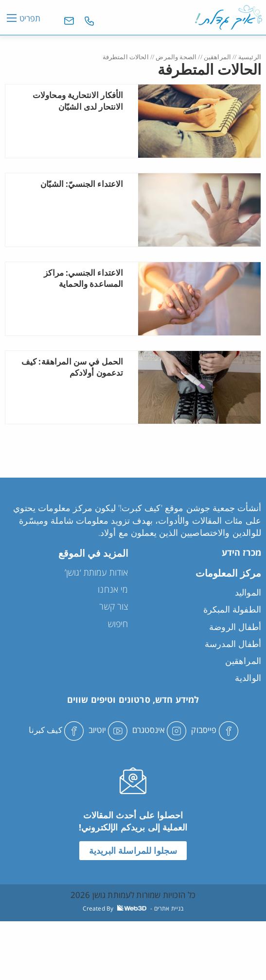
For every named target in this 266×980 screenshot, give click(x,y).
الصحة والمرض (176, 57)
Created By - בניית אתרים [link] (133, 908)
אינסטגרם (159, 730)
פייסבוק (214, 730)
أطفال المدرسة (233, 644)
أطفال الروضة (235, 627)
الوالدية (248, 678)
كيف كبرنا (56, 730)
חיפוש (118, 624)
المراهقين (217, 57)
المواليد (248, 592)
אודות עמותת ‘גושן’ (97, 572)
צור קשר (114, 606)
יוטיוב (108, 730)
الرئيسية (250, 57)
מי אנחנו (113, 589)
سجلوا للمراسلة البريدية (133, 850)
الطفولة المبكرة (232, 609)
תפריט (30, 18)
